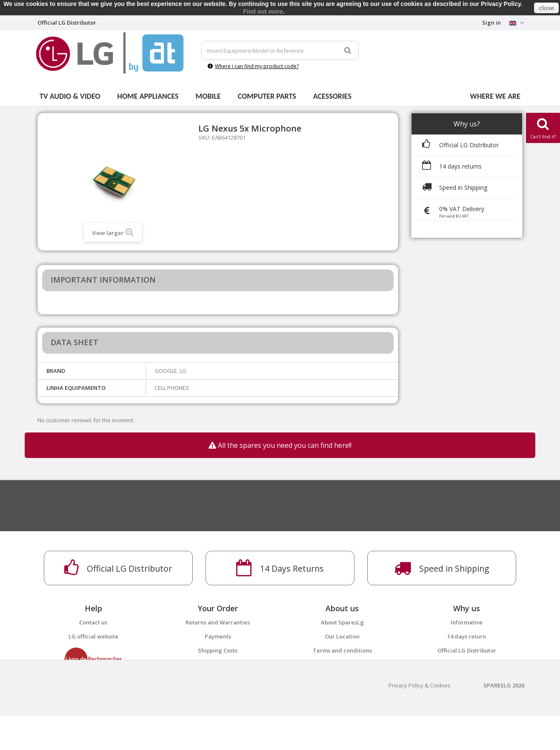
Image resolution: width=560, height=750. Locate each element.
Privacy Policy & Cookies (420, 720)
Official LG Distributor (467, 650)
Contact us (93, 622)
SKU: (204, 137)
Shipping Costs (218, 650)
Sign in (491, 23)
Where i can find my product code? (253, 66)
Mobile (208, 96)
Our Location (342, 636)
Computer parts (267, 96)
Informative (467, 622)
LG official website (93, 636)
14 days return (467, 636)
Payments (218, 636)
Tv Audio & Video (70, 96)
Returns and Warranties (218, 622)
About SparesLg (342, 622)
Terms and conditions (342, 650)
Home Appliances (148, 96)
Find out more (263, 11)
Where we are (495, 96)
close (546, 8)
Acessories (332, 96)
